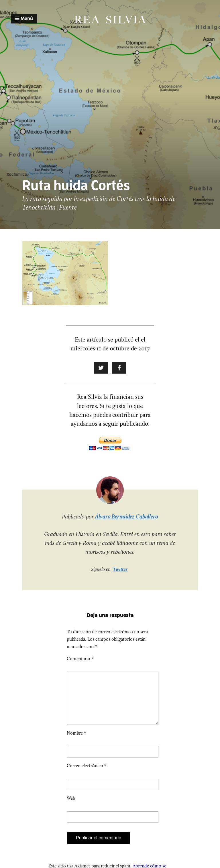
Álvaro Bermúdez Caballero (127, 516)
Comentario (80, 659)
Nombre (76, 742)
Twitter (120, 569)
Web (71, 807)
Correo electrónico (87, 775)
